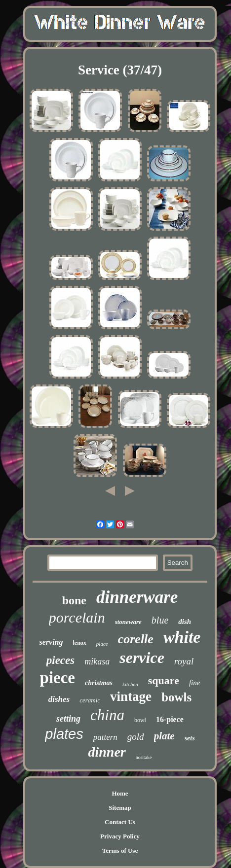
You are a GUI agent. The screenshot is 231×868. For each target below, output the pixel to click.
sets (190, 738)
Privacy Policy (120, 836)
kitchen (130, 684)
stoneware (128, 622)
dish (185, 622)
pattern (105, 737)
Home (120, 793)
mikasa (97, 661)
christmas (99, 683)
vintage (131, 696)
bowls (176, 697)
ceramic (90, 700)
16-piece (170, 719)
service (142, 658)
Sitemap (120, 808)
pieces (60, 660)
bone (74, 600)
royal (184, 661)
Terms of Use (120, 851)
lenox (80, 643)
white (182, 637)
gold (136, 737)
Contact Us (120, 822)
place (102, 644)
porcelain (77, 617)
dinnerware (137, 597)
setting (68, 719)
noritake (144, 757)
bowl (140, 720)
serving (51, 642)
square (164, 680)
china (107, 715)
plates (64, 734)
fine (195, 683)
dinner (107, 752)
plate (164, 736)
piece (58, 678)
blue (160, 620)
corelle (136, 639)
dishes (59, 699)
